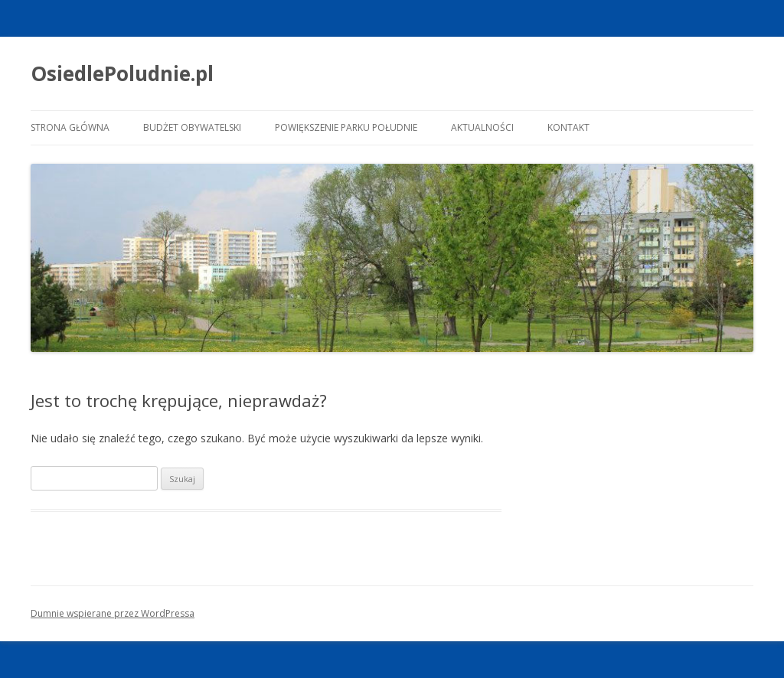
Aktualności (482, 127)
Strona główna (70, 127)
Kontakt (568, 127)
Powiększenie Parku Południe (346, 127)
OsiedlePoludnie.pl (122, 73)
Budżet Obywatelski (192, 127)
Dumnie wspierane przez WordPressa (113, 613)
